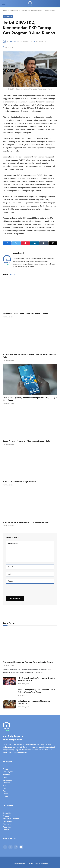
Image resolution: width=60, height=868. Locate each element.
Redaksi (6, 830)
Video (5, 797)
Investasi (7, 775)
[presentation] (22, 590)
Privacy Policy (9, 816)
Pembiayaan (8, 17)
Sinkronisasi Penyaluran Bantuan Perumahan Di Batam (26, 314)
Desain (6, 777)
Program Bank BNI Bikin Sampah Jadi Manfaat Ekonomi (26, 522)
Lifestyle (6, 783)
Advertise (7, 827)
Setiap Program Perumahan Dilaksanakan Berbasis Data (26, 441)
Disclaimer (7, 824)
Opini (5, 788)
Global (6, 794)
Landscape (7, 780)
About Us (7, 813)
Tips (5, 786)
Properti (6, 769)
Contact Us (8, 821)
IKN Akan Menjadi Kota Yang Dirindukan (20, 482)
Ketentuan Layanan (11, 819)
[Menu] (4, 4)
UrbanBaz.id (14, 42)
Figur (5, 791)
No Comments (40, 42)
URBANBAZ (45, 863)
